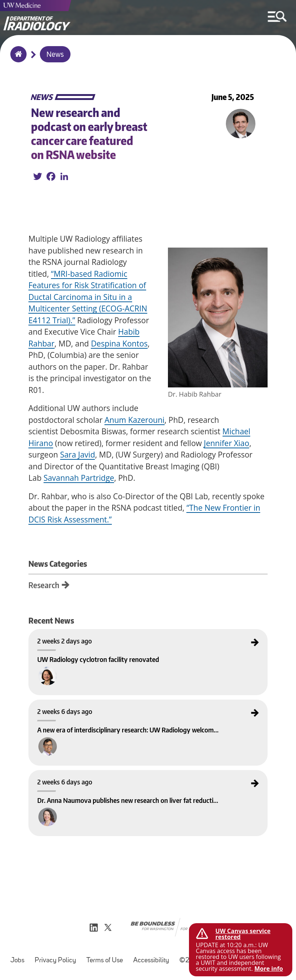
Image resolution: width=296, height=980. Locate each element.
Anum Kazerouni (134, 420)
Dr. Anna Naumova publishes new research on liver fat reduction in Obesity (97, 776)
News (55, 55)
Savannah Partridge (79, 478)
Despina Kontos (119, 344)
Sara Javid (78, 455)
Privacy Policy (55, 961)
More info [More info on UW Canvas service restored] (269, 969)
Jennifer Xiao (226, 443)
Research (44, 585)
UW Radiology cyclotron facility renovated (68, 635)
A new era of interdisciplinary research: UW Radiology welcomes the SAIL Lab (98, 706)
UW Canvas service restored (243, 934)
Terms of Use (105, 961)
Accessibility (151, 961)
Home (17, 59)
